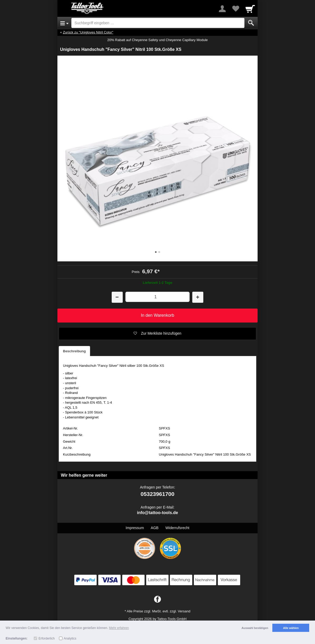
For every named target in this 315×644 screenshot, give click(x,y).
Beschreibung (74, 351)
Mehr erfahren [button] (119, 628)
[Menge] (157, 297)
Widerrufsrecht (177, 528)
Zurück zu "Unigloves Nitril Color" (88, 32)
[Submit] (251, 23)
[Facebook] (157, 599)
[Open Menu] (64, 23)
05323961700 (157, 494)
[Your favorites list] (235, 9)
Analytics (70, 638)
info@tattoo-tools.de (157, 513)
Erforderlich (46, 638)
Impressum (135, 528)
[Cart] (250, 9)
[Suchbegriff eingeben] (158, 23)
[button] (157, 334)
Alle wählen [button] (291, 628)
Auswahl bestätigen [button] (255, 628)
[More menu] (222, 9)
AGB (155, 528)
